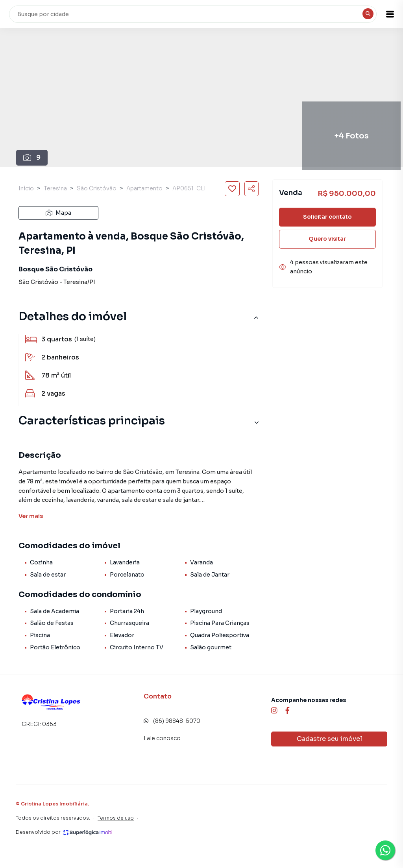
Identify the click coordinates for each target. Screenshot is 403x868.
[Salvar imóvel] (232, 189)
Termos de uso (116, 818)
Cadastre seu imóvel (329, 739)
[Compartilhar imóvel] (251, 189)
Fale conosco (162, 738)
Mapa (58, 213)
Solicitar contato (327, 217)
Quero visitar (327, 239)
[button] (383, 14)
